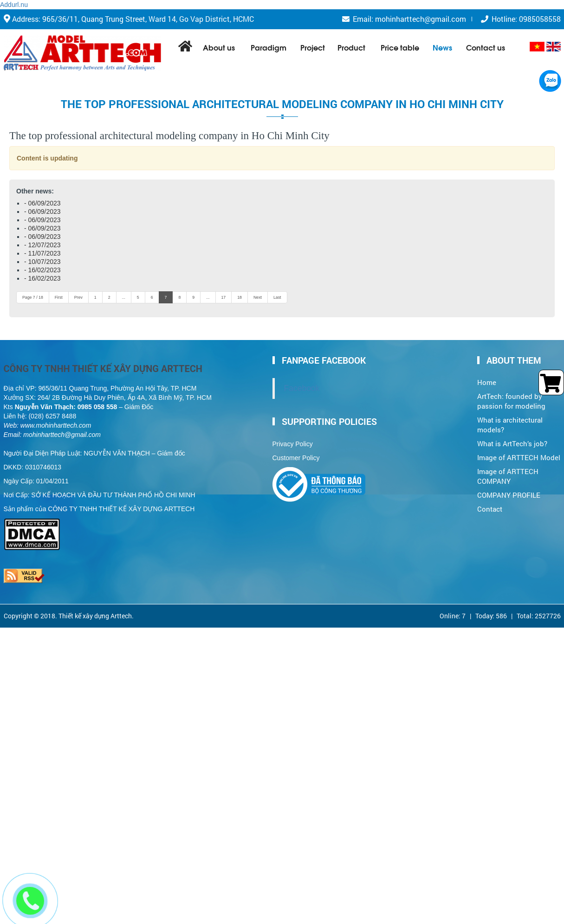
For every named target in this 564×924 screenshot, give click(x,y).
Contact (490, 503)
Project (313, 47)
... (124, 297)
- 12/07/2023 (42, 245)
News (442, 47)
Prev (78, 297)
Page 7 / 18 (33, 297)
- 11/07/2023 (42, 253)
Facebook (302, 382)
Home (487, 376)
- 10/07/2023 (42, 262)
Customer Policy (296, 452)
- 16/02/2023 (42, 270)
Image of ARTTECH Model (519, 451)
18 (240, 297)
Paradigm (269, 47)
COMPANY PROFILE (509, 489)
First (59, 297)
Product (351, 47)
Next (258, 297)
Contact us (486, 47)
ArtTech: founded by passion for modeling (511, 395)
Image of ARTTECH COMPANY (508, 470)
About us (219, 47)
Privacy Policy (293, 438)
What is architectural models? (510, 418)
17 (224, 297)
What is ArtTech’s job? (512, 437)
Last (277, 297)
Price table (400, 47)
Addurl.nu (14, 5)
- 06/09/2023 (42, 203)
